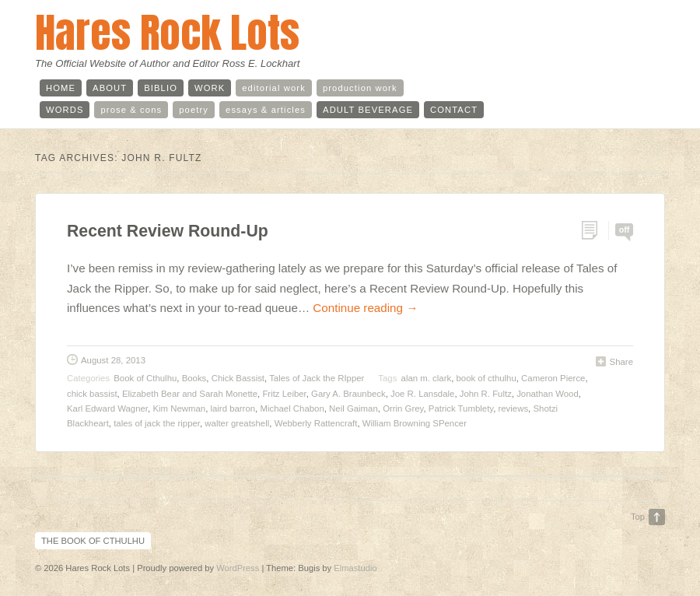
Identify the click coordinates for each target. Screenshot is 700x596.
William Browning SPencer (415, 423)
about (110, 88)
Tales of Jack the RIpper (317, 378)
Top (638, 517)
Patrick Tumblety (461, 408)
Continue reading (365, 308)
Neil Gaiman (353, 408)
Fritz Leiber (284, 394)
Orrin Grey (403, 408)
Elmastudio (355, 568)
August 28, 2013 (113, 360)
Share (621, 362)
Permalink (595, 231)
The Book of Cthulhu (93, 541)
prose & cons (131, 110)
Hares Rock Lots (167, 32)
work (210, 88)
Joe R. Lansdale (422, 394)
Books (194, 378)
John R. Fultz (486, 394)
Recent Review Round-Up (168, 231)
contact (454, 110)
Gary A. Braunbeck (348, 394)
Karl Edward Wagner (107, 408)
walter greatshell (237, 423)
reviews (513, 408)
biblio (161, 88)
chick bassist (92, 394)
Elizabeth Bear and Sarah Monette (190, 394)
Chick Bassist (238, 378)
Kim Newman (179, 408)
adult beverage (368, 110)
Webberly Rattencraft (316, 423)
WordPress (238, 568)
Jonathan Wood (548, 394)
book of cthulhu (486, 378)
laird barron (233, 408)
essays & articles (266, 110)
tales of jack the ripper (157, 423)
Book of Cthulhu (145, 378)
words (65, 110)
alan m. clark (427, 378)
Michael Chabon (292, 408)
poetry (194, 110)
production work (360, 88)
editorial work (274, 88)
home (61, 88)
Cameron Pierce (553, 378)
